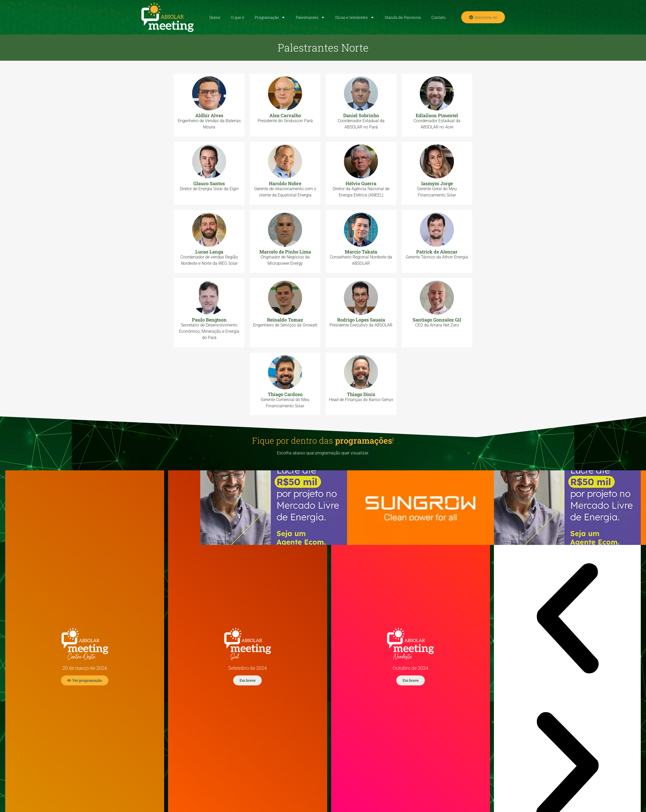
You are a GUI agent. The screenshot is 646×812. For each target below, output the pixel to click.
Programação (270, 17)
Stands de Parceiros (403, 17)
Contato (438, 17)
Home (215, 17)
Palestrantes (310, 17)
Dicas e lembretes (355, 17)
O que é (238, 17)
